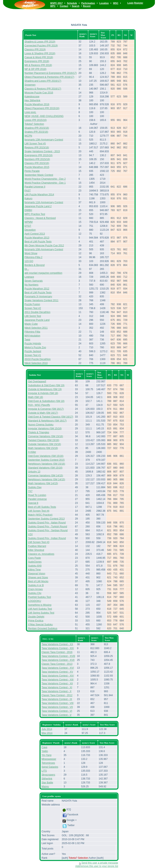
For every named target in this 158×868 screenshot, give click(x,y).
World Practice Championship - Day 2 (45, 179)
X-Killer (32, 452)
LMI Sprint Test (33, 316)
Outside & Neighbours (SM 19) (45, 389)
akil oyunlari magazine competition (43, 273)
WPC (53, 6)
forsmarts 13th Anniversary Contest (44, 140)
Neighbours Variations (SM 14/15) (46, 479)
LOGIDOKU (34, 601)
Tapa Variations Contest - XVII (58, 660)
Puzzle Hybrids (33, 344)
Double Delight (36, 617)
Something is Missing (40, 605)
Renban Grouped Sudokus (43, 628)
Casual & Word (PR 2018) (39, 57)
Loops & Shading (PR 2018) (40, 53)
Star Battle (47, 783)
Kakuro (28, 198)
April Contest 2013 (35, 234)
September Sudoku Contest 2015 (46, 460)
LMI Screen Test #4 (39, 511)
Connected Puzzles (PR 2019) (41, 46)
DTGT (28, 226)
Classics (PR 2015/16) (37, 163)
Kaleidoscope (32, 97)
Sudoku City (35, 593)
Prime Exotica (36, 621)
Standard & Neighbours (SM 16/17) (47, 421)
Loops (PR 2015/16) (35, 120)
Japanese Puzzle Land (37, 320)
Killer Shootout (36, 550)
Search (76, 6)
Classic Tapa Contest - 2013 (57, 664)
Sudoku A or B (36, 585)
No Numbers (31, 285)
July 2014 (47, 729)
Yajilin (45, 751)
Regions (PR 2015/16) (37, 148)
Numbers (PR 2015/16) (37, 159)
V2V (30, 534)
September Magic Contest (39, 175)
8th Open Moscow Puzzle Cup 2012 (44, 246)
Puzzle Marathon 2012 (37, 289)
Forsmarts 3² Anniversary (38, 296)
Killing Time (34, 570)
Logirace (29, 277)
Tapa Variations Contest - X (56, 691)
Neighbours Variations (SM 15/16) (46, 464)
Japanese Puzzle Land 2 (38, 206)
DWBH (28, 210)
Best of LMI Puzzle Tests (38, 242)
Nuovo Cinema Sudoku (41, 425)
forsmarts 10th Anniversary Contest (44, 249)
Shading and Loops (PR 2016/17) (43, 81)
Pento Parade (32, 171)
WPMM (28, 222)
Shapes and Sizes (38, 577)
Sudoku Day (35, 487)
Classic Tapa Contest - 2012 (57, 695)
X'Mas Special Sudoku (40, 625)
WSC (116, 3)
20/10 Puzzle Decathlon (38, 359)
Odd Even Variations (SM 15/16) (46, 456)
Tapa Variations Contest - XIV (58, 676)
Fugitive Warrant (37, 546)
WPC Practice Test (35, 214)
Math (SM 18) (35, 397)
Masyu (45, 787)
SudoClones (35, 562)
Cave (44, 747)
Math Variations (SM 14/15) (43, 483)
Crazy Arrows (35, 589)
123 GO (29, 261)
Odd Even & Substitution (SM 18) (46, 401)
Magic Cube (31, 324)
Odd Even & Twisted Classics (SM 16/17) (51, 417)
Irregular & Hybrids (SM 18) (43, 393)
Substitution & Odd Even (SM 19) (46, 385)
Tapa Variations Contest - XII (57, 684)
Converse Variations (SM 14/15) (45, 476)
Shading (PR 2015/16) (37, 128)
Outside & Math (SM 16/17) (43, 413)
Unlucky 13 (34, 472)
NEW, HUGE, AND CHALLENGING (44, 116)
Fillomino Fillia (32, 332)
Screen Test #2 (33, 308)
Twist (27, 340)
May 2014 (47, 733)
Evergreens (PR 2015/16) (38, 155)
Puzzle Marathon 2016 (37, 104)
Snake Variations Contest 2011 (41, 300)
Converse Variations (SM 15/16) (45, 436)
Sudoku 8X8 (35, 566)
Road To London (37, 495)
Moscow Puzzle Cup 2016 (39, 93)
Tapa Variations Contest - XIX (58, 648)
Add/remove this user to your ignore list (97, 866)
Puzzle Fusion (32, 304)
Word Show (31, 253)
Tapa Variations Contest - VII (57, 707)
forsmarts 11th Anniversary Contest (44, 202)
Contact (64, 6)
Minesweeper (49, 759)
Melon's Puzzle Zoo (35, 347)
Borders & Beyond (34, 265)
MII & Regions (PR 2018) (38, 65)
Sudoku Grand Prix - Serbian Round (48, 530)
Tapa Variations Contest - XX (57, 644)
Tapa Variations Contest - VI (57, 711)
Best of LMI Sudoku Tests (42, 507)
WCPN (28, 136)
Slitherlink (47, 779)
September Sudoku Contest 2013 (46, 519)
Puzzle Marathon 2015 (37, 167)
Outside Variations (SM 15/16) (44, 444)
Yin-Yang (46, 755)
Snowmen (30, 85)
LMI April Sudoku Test (40, 609)
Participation (88, 3)
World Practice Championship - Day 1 (45, 183)
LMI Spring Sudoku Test (41, 613)
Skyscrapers (48, 775)
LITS (44, 771)
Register (139, 3)
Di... (27, 269)
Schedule (72, 3)
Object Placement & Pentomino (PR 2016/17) (49, 77)
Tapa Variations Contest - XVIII (58, 656)
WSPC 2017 (56, 3)
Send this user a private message (100, 863)
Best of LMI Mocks (38, 581)
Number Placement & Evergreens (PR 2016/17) (51, 73)
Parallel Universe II (35, 187)
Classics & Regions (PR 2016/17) (43, 89)
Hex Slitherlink (32, 100)
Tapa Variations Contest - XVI (58, 668)
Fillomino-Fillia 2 (33, 257)
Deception (30, 230)
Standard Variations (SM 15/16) (45, 468)
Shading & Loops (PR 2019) (40, 42)
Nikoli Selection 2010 (36, 363)
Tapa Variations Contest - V (56, 715)
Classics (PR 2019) (35, 50)
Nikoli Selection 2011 (36, 328)
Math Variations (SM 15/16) (43, 448)
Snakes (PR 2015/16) (36, 132)
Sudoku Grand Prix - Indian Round (47, 538)
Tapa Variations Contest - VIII (58, 703)
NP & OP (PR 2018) (35, 69)
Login (130, 3)
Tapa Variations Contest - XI (57, 687)
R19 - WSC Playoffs (39, 405)
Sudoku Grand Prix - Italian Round (47, 523)
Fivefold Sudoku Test (39, 597)
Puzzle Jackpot (33, 351)
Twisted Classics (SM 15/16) (44, 440)
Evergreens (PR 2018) (37, 61)
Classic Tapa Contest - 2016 (57, 652)
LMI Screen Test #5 (35, 144)
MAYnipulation (32, 336)
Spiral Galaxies (50, 767)
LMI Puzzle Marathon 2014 (39, 195)
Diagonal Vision (37, 574)
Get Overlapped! (37, 381)
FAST (28, 191)
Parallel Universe (37, 499)
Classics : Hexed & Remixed (40, 218)
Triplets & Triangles (38, 432)
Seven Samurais (34, 281)
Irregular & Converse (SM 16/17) (46, 409)
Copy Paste (34, 558)
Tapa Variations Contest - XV (57, 672)
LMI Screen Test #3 (39, 542)
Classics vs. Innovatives (41, 554)
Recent (87, 6)
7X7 (30, 491)
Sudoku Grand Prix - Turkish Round (47, 527)
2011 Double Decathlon (37, 312)
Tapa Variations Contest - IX (57, 699)
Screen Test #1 (33, 355)
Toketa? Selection (34, 124)
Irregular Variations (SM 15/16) (45, 429)
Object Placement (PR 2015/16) (42, 108)
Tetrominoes (48, 763)
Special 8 (33, 503)
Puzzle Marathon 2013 (37, 238)
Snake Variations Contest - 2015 (42, 151)
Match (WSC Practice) (40, 515)
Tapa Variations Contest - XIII (58, 680)
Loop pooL (30, 112)
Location (104, 3)
